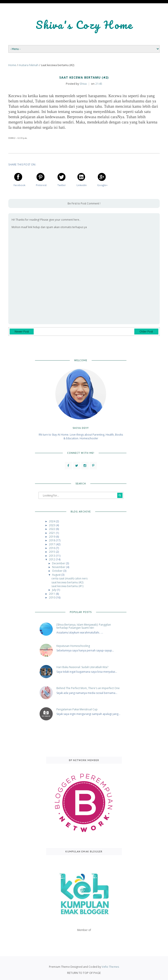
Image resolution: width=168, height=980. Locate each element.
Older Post (146, 331)
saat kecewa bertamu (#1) (67, 586)
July (54, 590)
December (59, 563)
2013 (52, 555)
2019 (52, 536)
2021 (52, 533)
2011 (52, 594)
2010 (52, 597)
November (59, 567)
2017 (52, 544)
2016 (52, 548)
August (57, 574)
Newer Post (22, 331)
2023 (52, 525)
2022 (52, 529)
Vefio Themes (110, 967)
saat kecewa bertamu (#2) (67, 582)
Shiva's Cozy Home (84, 25)
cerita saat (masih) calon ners (69, 578)
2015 (52, 552)
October (58, 571)
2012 (52, 559)
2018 (52, 540)
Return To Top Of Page (84, 973)
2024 (52, 521)
